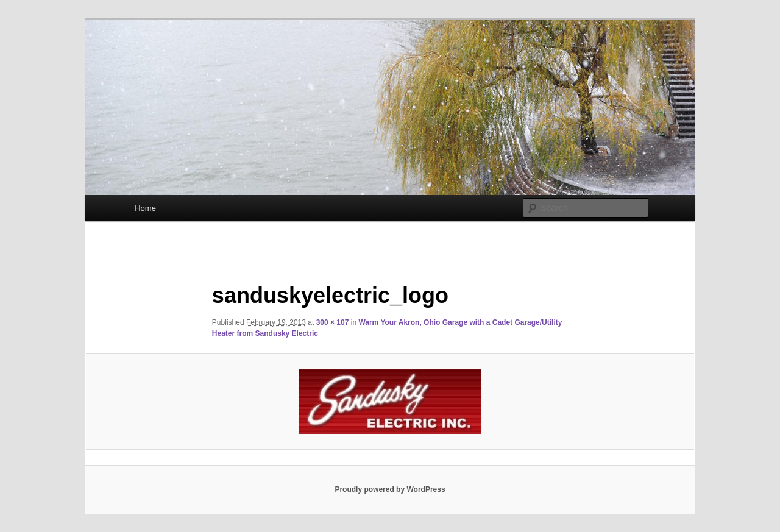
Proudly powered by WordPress (390, 489)
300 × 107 (333, 322)
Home (145, 208)
